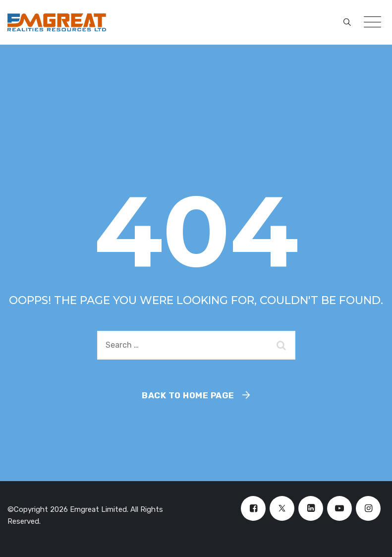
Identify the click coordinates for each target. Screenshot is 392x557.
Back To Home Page (188, 395)
